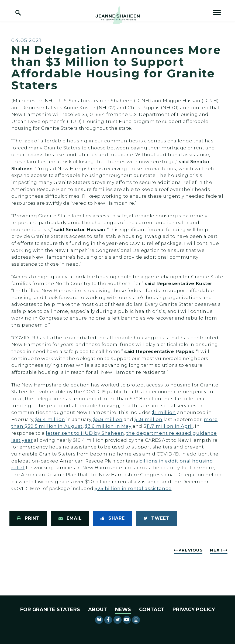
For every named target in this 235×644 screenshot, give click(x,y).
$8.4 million (50, 419)
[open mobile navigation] (217, 13)
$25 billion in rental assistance (133, 488)
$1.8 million (148, 419)
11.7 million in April (170, 426)
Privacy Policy (194, 609)
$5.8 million (108, 419)
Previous (190, 550)
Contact (152, 609)
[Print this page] (28, 518)
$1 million (164, 412)
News (123, 609)
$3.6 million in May (108, 426)
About (98, 609)
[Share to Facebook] (113, 518)
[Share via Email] (70, 518)
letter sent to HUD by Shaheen (85, 433)
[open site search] (18, 13)
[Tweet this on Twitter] (157, 518)
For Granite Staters (50, 609)
